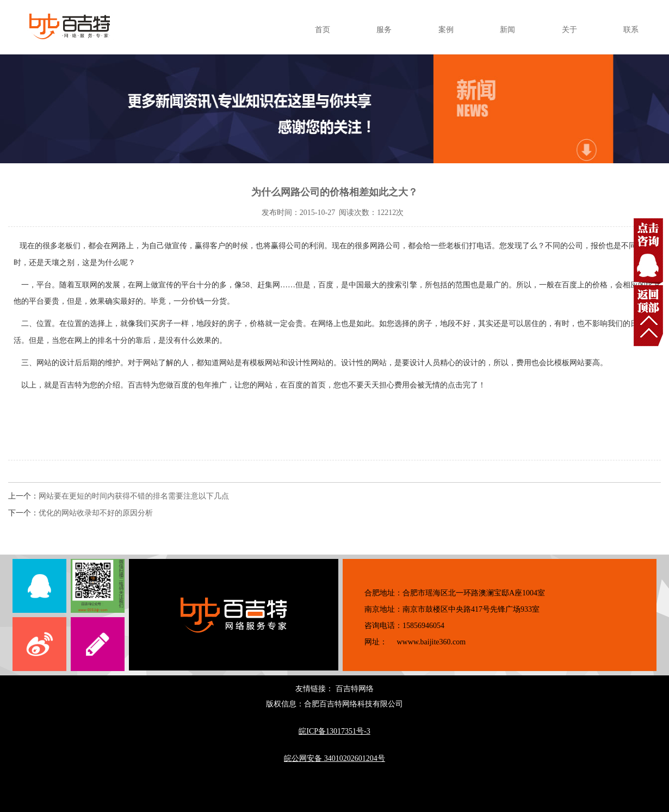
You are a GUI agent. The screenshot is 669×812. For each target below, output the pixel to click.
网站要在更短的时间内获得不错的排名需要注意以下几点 (134, 496)
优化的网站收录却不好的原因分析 (96, 513)
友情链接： (315, 689)
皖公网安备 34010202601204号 (334, 758)
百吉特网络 (355, 689)
